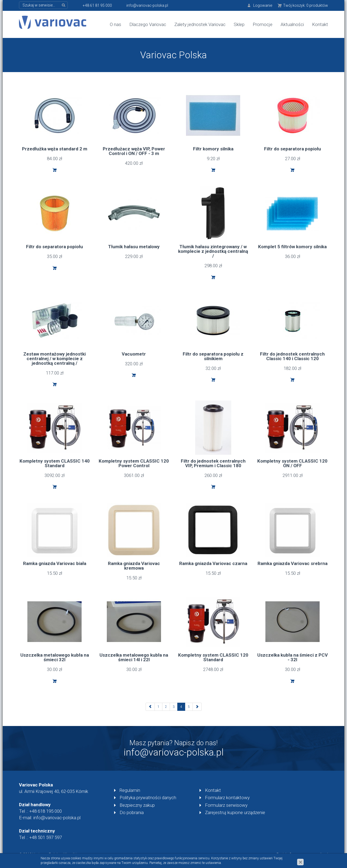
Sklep (239, 24)
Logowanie (263, 5)
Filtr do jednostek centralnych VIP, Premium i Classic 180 (213, 463)
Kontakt (320, 24)
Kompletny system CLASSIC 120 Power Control (134, 463)
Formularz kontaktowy (227, 798)
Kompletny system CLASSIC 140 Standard (55, 463)
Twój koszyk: (306, 5)
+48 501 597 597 (46, 837)
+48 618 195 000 (46, 811)
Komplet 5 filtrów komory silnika (292, 247)
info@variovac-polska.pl (147, 5)
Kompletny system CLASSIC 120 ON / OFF (292, 463)
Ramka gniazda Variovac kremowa (134, 566)
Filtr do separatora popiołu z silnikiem (213, 356)
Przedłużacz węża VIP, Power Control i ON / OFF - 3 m (134, 151)
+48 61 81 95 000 (97, 5)
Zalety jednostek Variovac (200, 24)
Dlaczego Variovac (148, 24)
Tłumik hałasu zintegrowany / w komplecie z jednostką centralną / (213, 251)
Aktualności (292, 24)
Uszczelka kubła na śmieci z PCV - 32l (293, 657)
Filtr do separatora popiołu (293, 149)
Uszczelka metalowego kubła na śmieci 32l (55, 657)
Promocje (263, 24)
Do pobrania (132, 812)
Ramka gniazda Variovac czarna (213, 563)
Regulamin (130, 790)
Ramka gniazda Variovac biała (55, 563)
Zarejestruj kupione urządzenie (235, 812)
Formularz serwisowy (226, 805)
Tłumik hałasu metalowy (134, 247)
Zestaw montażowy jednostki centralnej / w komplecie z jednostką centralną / (54, 359)
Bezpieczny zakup (137, 805)
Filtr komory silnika (213, 149)
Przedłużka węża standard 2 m (55, 149)
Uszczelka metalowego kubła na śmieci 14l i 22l (134, 657)
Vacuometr (134, 354)
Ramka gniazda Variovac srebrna (293, 563)
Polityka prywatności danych (148, 798)
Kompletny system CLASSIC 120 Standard (213, 657)
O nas (115, 24)
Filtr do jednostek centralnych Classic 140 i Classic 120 (292, 356)
